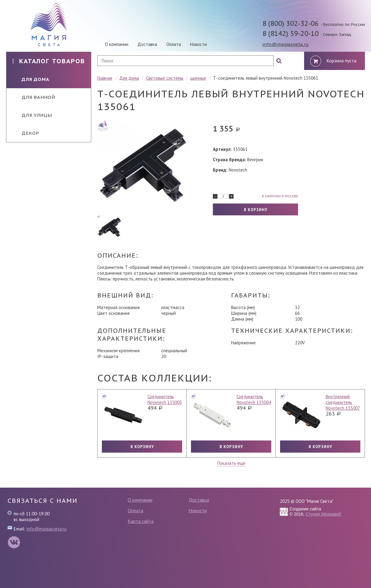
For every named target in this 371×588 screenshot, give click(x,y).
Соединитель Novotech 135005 (165, 399)
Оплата (174, 44)
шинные (198, 78)
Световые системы (165, 78)
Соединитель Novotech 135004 (254, 399)
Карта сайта (141, 521)
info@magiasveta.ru (286, 44)
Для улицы (32, 115)
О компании (117, 44)
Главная (105, 78)
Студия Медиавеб (323, 514)
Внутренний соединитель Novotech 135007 (343, 402)
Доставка (147, 44)
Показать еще (231, 463)
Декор (26, 133)
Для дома (31, 79)
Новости (198, 44)
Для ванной (34, 97)
